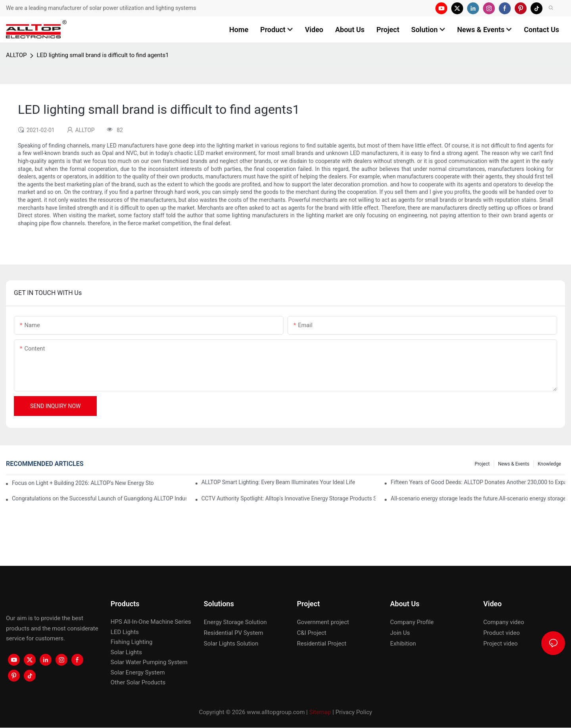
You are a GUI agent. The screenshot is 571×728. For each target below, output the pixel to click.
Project (482, 464)
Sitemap (320, 712)
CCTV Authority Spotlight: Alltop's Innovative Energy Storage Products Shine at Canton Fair (289, 498)
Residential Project (322, 644)
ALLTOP (16, 55)
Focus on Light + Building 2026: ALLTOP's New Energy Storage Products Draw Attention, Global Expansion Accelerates (83, 483)
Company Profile (412, 622)
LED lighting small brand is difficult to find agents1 (103, 55)
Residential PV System (234, 633)
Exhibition (403, 644)
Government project (323, 622)
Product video (502, 633)
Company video (504, 622)
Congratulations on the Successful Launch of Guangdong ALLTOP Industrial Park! (99, 498)
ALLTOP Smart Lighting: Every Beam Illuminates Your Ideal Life (278, 482)
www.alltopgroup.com (276, 712)
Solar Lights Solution (231, 644)
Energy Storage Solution (235, 622)
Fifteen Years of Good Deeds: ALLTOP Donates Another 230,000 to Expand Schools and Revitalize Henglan (478, 482)
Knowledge (549, 464)
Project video (501, 644)
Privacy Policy (354, 712)
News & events (514, 464)
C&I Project (312, 633)
